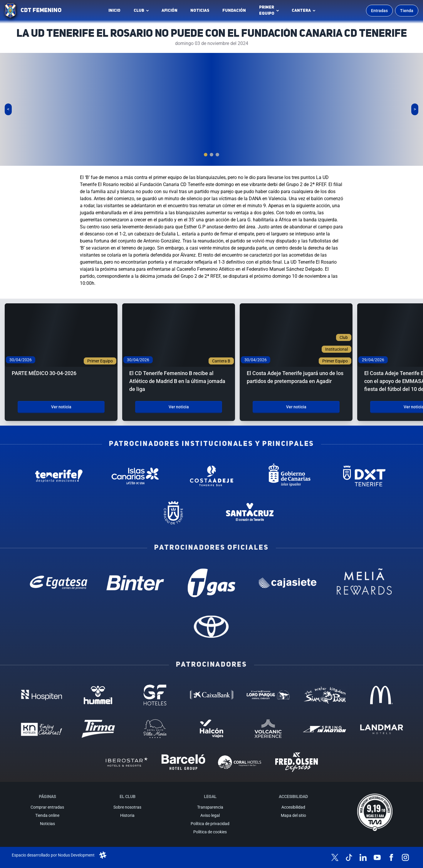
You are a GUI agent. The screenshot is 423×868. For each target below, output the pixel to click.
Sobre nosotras (127, 807)
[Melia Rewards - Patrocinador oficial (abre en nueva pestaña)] (364, 583)
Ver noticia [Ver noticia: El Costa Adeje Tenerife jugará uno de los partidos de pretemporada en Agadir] (296, 407)
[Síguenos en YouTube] (377, 857)
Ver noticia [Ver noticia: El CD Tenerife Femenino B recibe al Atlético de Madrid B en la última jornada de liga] (179, 407)
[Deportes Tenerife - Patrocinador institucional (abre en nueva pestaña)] (364, 476)
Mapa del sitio (293, 815)
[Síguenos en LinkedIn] (363, 857)
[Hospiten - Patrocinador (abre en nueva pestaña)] (42, 695)
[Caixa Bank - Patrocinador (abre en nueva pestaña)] (212, 695)
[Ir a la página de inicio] (10, 11)
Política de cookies (210, 832)
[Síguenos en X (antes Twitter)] (335, 857)
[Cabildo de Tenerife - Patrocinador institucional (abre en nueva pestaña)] (173, 513)
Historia (127, 815)
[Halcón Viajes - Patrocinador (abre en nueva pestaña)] (212, 729)
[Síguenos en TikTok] (349, 857)
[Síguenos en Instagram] (405, 857)
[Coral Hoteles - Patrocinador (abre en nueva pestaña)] (240, 762)
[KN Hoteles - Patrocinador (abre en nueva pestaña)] (42, 729)
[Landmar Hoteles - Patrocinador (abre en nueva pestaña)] (381, 729)
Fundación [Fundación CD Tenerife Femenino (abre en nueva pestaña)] (236, 12)
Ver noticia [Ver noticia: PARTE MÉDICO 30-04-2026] (61, 407)
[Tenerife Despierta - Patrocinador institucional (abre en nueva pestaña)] (59, 476)
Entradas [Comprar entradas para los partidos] (379, 11)
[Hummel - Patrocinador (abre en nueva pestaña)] (98, 695)
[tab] (206, 155)
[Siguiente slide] (415, 109)
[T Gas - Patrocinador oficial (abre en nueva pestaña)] (211, 583)
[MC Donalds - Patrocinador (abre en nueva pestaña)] (381, 695)
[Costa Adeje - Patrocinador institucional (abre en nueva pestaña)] (211, 476)
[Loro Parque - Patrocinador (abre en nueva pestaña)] (268, 695)
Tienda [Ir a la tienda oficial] (407, 11)
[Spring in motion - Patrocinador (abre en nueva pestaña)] (325, 729)
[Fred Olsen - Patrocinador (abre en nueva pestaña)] (297, 762)
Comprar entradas (47, 807)
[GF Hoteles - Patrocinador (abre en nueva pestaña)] (155, 695)
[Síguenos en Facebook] (391, 857)
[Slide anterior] (8, 109)
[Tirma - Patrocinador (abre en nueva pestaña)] (98, 729)
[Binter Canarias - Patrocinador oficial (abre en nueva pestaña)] (135, 583)
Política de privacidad (210, 824)
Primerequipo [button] (267, 10)
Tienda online (47, 815)
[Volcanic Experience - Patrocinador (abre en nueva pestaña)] (268, 729)
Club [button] (139, 11)
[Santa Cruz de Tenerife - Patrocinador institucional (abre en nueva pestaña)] (250, 513)
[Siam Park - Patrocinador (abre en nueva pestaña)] (325, 695)
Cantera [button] (301, 11)
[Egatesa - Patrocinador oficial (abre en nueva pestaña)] (59, 583)
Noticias (200, 11)
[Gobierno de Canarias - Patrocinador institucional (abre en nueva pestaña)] (288, 476)
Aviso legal (210, 815)
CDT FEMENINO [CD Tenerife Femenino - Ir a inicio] (41, 11)
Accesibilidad (293, 807)
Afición (169, 11)
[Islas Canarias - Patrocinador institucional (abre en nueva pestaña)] (135, 476)
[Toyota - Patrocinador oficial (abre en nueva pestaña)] (211, 626)
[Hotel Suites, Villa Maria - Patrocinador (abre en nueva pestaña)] (155, 729)
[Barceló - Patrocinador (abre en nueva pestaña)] (183, 762)
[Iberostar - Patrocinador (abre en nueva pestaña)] (126, 762)
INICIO (114, 11)
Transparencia (210, 807)
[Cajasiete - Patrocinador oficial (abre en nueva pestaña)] (288, 583)
